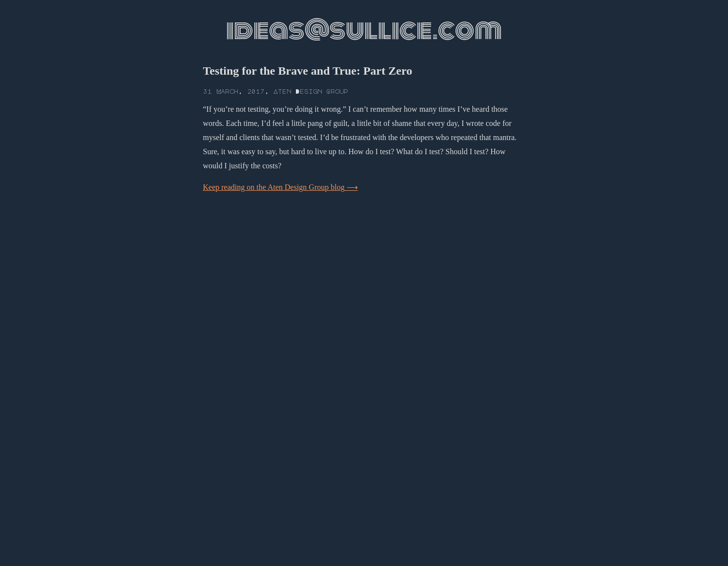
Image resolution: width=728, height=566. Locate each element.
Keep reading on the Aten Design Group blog (274, 187)
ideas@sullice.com (364, 30)
